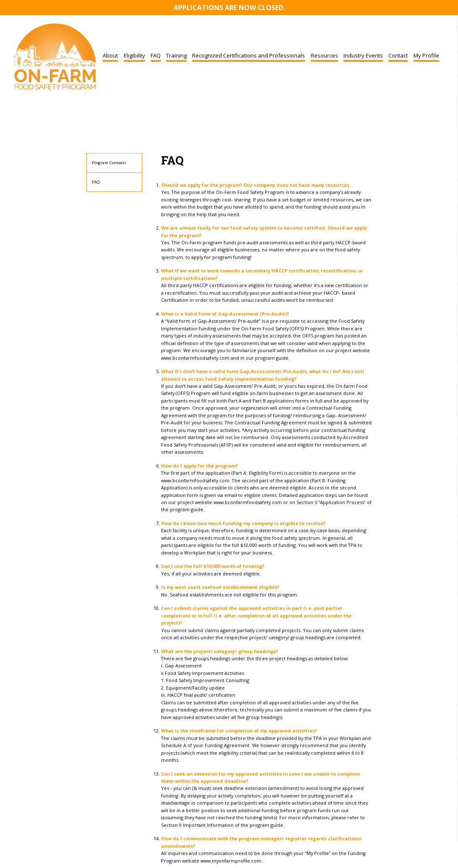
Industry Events (363, 55)
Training (176, 55)
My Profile (426, 55)
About (110, 55)
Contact (398, 55)
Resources (324, 55)
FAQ (156, 55)
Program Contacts (109, 163)
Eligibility (134, 55)
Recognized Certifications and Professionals (249, 55)
